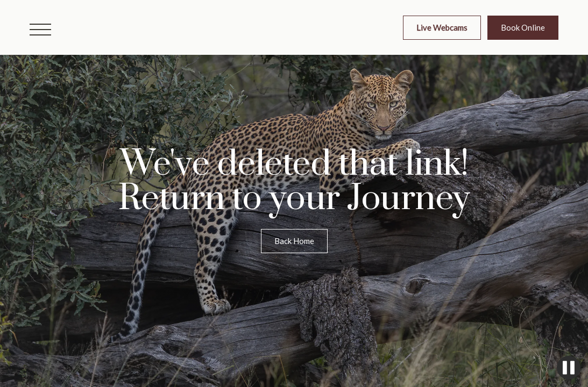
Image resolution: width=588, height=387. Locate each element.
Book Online (523, 27)
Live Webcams (442, 27)
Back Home (294, 241)
